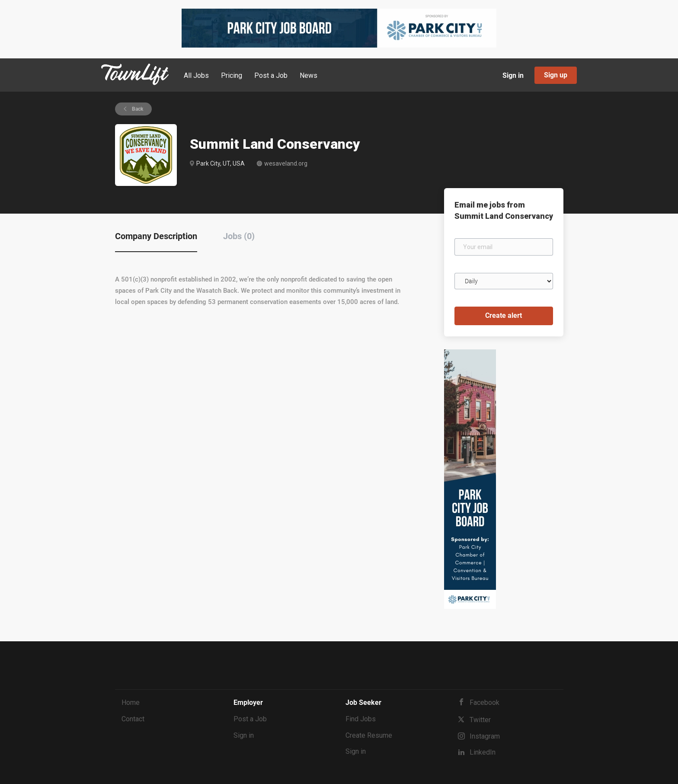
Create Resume (369, 735)
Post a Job (250, 719)
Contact (133, 719)
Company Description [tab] (156, 236)
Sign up (556, 75)
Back (137, 109)
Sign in (513, 75)
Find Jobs (361, 719)
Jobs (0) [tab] (239, 236)
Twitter (480, 720)
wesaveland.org (286, 163)
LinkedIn (483, 752)
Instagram (485, 736)
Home (131, 702)
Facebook (485, 702)
